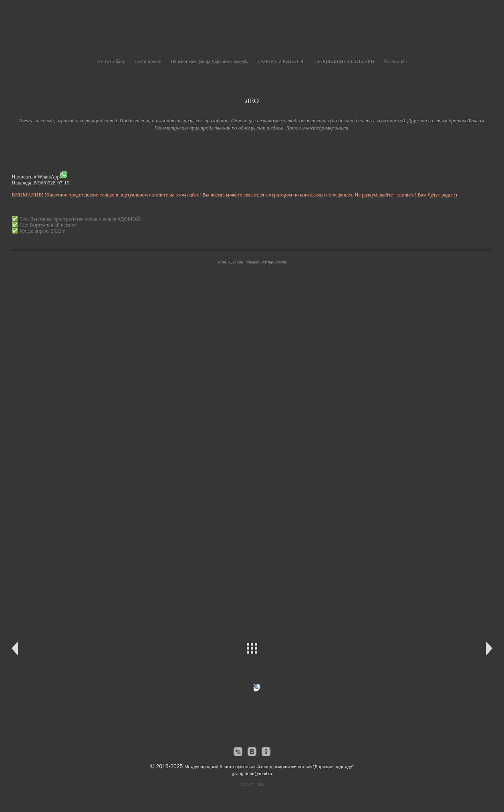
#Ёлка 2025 (395, 61)
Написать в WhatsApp (39, 175)
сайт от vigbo (252, 784)
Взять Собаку (111, 61)
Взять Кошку (148, 61)
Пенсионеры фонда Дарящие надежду (210, 61)
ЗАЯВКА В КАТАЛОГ (281, 61)
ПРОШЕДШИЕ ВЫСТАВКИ (344, 61)
